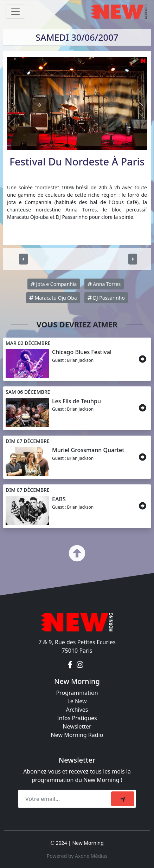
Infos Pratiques (77, 718)
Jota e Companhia (54, 284)
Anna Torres (104, 284)
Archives (77, 710)
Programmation (77, 693)
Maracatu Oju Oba (53, 298)
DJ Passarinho (106, 298)
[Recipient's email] (66, 799)
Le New (77, 701)
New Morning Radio (77, 735)
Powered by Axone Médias (77, 856)
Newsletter (77, 726)
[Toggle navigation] (15, 12)
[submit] (123, 799)
